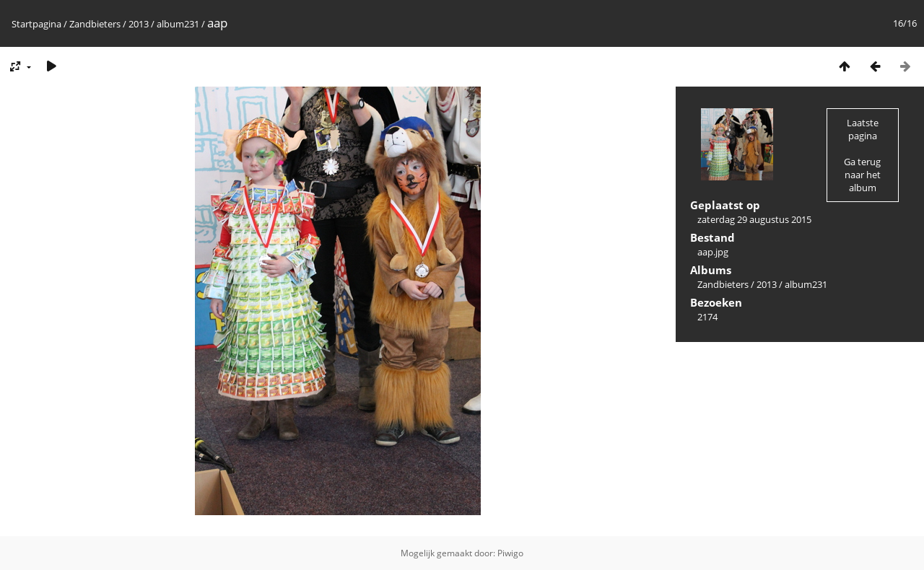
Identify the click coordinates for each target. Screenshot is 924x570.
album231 (178, 24)
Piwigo (510, 553)
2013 (139, 24)
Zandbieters (95, 24)
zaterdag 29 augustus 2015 (754, 219)
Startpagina (36, 24)
